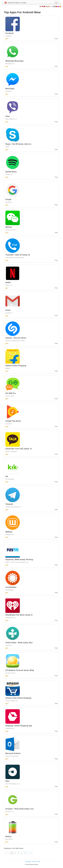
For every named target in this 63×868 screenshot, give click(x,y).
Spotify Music (11, 172)
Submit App (28, 861)
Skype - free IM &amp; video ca (18, 144)
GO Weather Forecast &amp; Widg (20, 670)
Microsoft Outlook (13, 753)
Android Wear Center (15, 3)
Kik (7, 476)
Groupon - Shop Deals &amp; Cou (20, 809)
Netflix (8, 283)
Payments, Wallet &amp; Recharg (19, 559)
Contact (34, 861)
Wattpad (9, 532)
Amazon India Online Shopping (18, 698)
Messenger (10, 89)
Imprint (39, 861)
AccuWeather (11, 587)
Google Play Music (13, 421)
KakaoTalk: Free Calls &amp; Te (19, 449)
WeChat (9, 227)
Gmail (8, 310)
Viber (8, 116)
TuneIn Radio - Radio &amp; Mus (19, 643)
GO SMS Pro (11, 393)
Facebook (9, 33)
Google (8, 199)
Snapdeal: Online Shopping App (19, 726)
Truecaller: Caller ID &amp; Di (18, 255)
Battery (8, 836)
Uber (7, 781)
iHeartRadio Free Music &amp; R (19, 615)
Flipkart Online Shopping (16, 366)
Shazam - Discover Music (16, 338)
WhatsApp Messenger (15, 61)
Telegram (9, 504)
